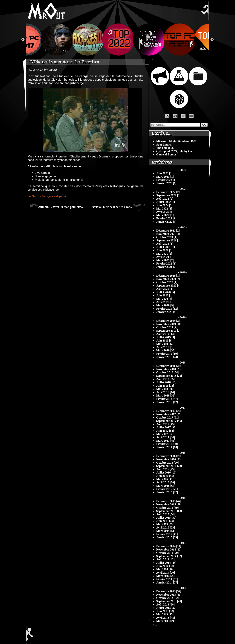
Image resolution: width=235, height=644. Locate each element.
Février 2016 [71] (167, 489)
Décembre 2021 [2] (168, 231)
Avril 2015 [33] (166, 528)
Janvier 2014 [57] (167, 582)
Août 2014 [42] (165, 559)
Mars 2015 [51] (166, 531)
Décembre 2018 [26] (169, 366)
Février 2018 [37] (167, 399)
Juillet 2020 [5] (166, 292)
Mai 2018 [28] (165, 389)
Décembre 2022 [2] (168, 192)
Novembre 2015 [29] (169, 504)
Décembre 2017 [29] (169, 411)
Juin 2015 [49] (165, 521)
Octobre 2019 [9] (167, 327)
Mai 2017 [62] (165, 434)
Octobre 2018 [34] (167, 372)
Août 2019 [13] (165, 334)
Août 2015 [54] (165, 514)
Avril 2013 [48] (166, 618)
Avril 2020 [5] (165, 302)
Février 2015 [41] (167, 534)
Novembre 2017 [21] (169, 414)
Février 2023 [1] (166, 180)
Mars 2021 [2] (165, 260)
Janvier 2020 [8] (166, 312)
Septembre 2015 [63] (169, 511)
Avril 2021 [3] (165, 257)
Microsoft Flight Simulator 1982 (176, 141)
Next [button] (212, 40)
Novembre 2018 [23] (169, 369)
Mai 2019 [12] (165, 344)
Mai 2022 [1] (164, 209)
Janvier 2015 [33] (167, 537)
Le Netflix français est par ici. (48, 196)
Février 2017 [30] (167, 444)
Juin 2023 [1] (164, 173)
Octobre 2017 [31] (167, 418)
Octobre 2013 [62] (167, 598)
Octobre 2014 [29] (167, 553)
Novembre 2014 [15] (169, 549)
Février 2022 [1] (166, 218)
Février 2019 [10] (167, 354)
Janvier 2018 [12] (167, 402)
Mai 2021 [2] (164, 254)
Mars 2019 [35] (166, 350)
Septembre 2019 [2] (168, 331)
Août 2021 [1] (165, 244)
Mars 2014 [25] (166, 576)
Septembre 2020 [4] (168, 286)
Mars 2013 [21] (166, 621)
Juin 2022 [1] (164, 205)
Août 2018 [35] (165, 379)
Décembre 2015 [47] (169, 501)
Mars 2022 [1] (165, 215)
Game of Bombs (166, 154)
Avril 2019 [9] (165, 347)
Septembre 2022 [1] (168, 195)
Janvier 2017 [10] (167, 447)
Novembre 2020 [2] (168, 279)
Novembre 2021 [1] (168, 234)
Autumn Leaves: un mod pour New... (57, 206)
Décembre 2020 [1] (168, 276)
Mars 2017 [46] (166, 441)
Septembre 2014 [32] (169, 556)
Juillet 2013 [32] (166, 608)
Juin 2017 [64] (165, 431)
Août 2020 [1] (165, 289)
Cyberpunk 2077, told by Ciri (175, 151)
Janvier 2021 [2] (166, 267)
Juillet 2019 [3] (166, 337)
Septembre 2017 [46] (169, 421)
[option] (118, 40)
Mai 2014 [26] (165, 569)
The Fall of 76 (165, 148)
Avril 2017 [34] (166, 437)
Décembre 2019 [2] (168, 321)
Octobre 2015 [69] (167, 508)
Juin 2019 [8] (164, 341)
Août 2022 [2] (165, 199)
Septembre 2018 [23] (169, 376)
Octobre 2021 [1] (167, 237)
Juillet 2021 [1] (166, 247)
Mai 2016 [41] (165, 479)
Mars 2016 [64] (166, 486)
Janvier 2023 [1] (166, 183)
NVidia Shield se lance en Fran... (117, 206)
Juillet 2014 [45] (166, 563)
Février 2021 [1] (166, 264)
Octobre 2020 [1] (167, 282)
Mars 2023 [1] (165, 177)
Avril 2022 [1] (165, 212)
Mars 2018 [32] (166, 396)
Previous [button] (23, 40)
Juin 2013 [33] (165, 611)
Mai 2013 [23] (165, 614)
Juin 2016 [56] (165, 476)
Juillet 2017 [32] (166, 427)
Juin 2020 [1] (164, 295)
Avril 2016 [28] (166, 482)
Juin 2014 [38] (165, 566)
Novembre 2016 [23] (169, 459)
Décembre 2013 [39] (169, 591)
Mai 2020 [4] (164, 299)
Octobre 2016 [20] (167, 463)
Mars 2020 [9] (165, 305)
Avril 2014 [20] (166, 573)
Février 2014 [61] (167, 579)
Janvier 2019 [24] (167, 357)
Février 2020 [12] (167, 309)
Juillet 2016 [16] (166, 473)
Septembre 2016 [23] (169, 466)
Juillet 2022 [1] (166, 202)
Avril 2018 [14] (166, 392)
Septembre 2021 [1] (168, 240)
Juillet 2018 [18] (166, 382)
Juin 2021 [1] (164, 250)
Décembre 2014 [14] (169, 546)
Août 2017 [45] (165, 424)
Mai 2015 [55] (165, 524)
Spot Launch (164, 145)
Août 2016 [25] (165, 469)
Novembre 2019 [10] (169, 324)
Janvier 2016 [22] (167, 492)
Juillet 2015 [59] (166, 518)
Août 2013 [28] (165, 604)
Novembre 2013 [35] (169, 595)
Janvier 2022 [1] (166, 222)
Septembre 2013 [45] (169, 601)
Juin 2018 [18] (165, 386)
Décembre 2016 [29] (169, 456)
